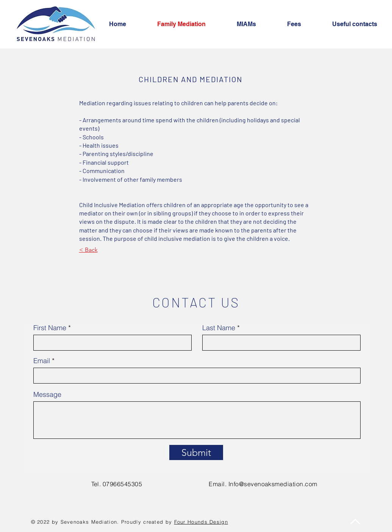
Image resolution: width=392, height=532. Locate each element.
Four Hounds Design (201, 522)
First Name (50, 328)
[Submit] (196, 452)
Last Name (219, 328)
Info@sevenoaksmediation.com (273, 484)
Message (47, 395)
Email (42, 361)
